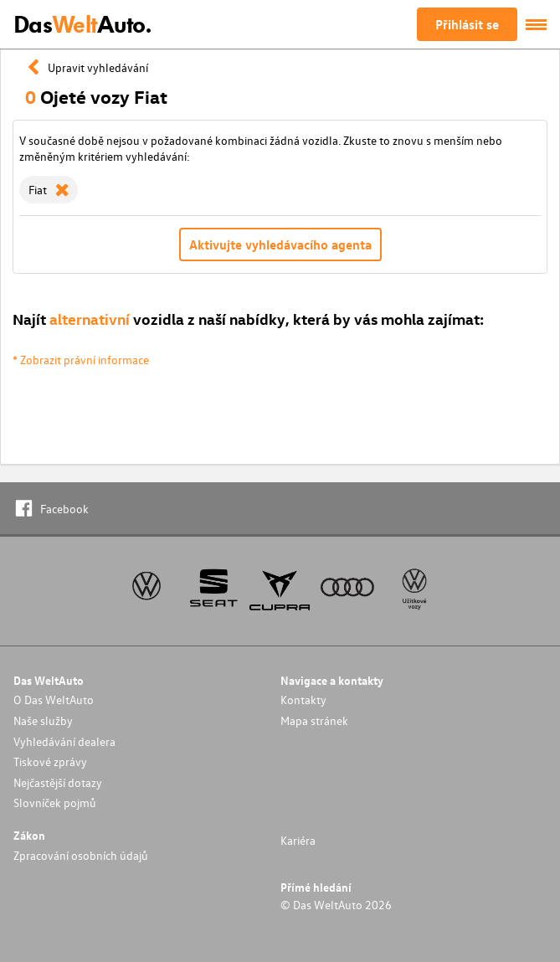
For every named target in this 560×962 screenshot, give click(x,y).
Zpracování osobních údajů (81, 855)
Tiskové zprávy (50, 761)
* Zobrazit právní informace (81, 360)
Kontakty (303, 700)
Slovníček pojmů (55, 803)
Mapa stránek (314, 720)
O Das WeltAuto (54, 700)
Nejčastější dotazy (58, 782)
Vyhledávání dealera (64, 741)
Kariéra (298, 840)
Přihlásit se (467, 24)
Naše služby (43, 720)
